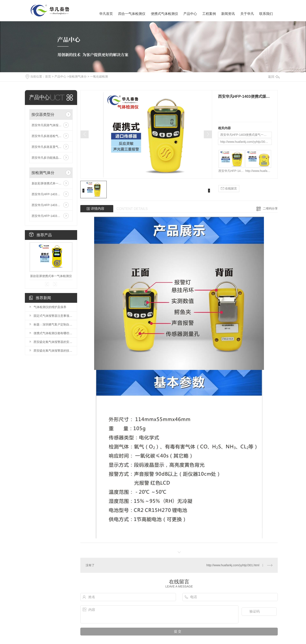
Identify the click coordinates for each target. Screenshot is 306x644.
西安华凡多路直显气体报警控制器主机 (51, 147)
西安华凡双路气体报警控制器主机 (51, 125)
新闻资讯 (228, 14)
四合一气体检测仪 (132, 14)
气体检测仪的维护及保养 (50, 307)
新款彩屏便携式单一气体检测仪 (51, 183)
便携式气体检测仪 (164, 14)
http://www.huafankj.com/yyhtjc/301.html (246, 142)
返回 (274, 77)
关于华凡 (247, 14)
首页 (48, 76)
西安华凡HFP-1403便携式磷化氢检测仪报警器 (51, 194)
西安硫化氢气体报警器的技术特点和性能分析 (53, 351)
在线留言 (229, 189)
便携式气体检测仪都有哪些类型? (53, 333)
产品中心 (190, 14)
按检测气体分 (78, 76)
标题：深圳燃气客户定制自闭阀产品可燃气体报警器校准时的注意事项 (53, 324)
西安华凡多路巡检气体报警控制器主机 (51, 136)
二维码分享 (270, 208)
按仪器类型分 (43, 115)
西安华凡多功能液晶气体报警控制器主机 (51, 158)
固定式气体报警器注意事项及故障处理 (53, 316)
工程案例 (209, 14)
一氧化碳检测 (99, 76)
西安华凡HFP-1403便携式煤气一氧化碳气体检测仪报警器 (246, 135)
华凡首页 (106, 14)
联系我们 (266, 14)
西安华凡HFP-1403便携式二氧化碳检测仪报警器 (51, 205)
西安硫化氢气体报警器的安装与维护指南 (53, 342)
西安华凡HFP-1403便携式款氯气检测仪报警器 (51, 216)
